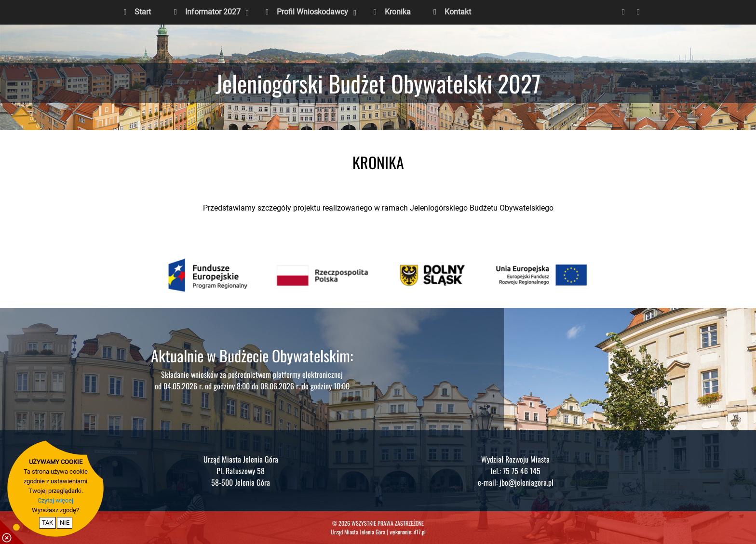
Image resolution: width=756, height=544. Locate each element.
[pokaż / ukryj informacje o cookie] (12, 532)
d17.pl (420, 532)
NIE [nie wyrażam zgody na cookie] (65, 523)
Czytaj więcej (55, 500)
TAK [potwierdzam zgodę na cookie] (47, 523)
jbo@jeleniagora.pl (526, 482)
